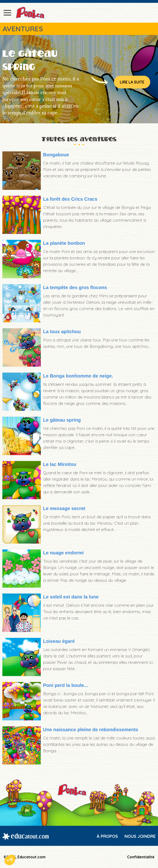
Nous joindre (140, 836)
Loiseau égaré (59, 641)
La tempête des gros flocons (75, 287)
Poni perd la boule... (66, 685)
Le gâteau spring (62, 420)
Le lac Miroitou (60, 464)
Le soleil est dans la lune (71, 597)
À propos (107, 836)
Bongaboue (56, 155)
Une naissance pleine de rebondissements (91, 730)
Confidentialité (141, 857)
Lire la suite (132, 82)
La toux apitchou (62, 332)
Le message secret (64, 508)
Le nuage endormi (63, 553)
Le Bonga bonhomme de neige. (78, 376)
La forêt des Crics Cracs (70, 199)
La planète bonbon (64, 243)
